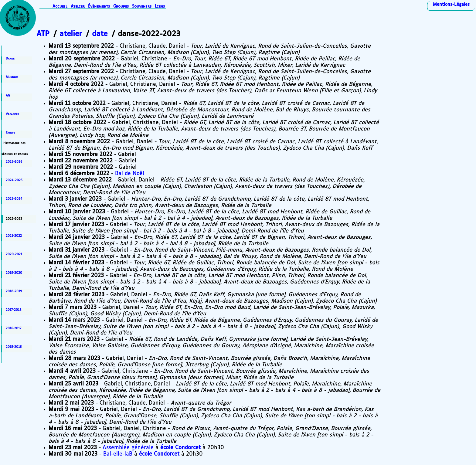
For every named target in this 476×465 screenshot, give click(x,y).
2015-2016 (14, 347)
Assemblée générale (128, 448)
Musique (12, 77)
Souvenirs (142, 7)
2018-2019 (14, 291)
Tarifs (10, 133)
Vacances (12, 114)
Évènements (99, 7)
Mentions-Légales (451, 5)
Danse (10, 59)
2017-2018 (14, 310)
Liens (160, 7)
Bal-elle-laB (118, 454)
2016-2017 (14, 328)
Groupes (121, 7)
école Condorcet (180, 448)
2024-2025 (14, 180)
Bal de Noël (130, 174)
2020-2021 (14, 254)
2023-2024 (14, 199)
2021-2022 (14, 236)
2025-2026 (14, 162)
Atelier (78, 7)
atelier (71, 34)
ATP (43, 34)
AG (8, 96)
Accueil (60, 7)
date (100, 34)
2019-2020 (14, 273)
